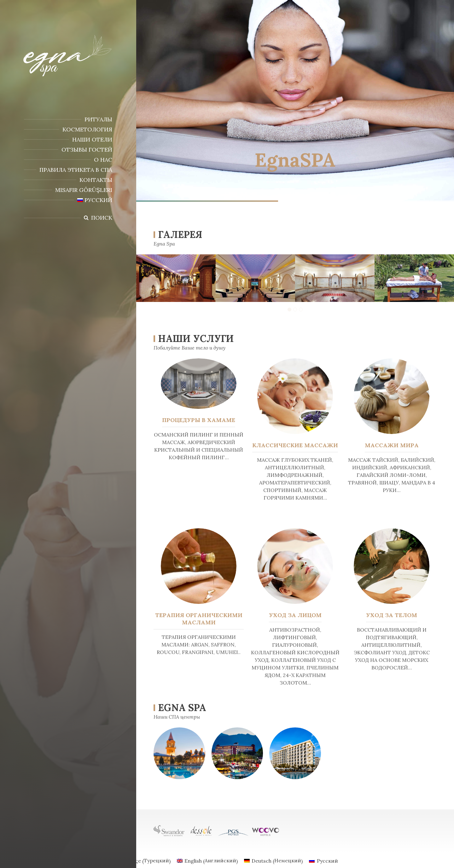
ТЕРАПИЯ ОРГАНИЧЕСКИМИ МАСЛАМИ (198, 619)
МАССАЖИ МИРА (392, 445)
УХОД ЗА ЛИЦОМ (295, 615)
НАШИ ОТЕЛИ (92, 139)
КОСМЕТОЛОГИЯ (87, 129)
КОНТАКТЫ (96, 180)
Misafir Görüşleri (84, 190)
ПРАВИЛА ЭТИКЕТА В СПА (76, 170)
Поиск (102, 218)
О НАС (103, 160)
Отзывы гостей (87, 150)
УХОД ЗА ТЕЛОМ (392, 615)
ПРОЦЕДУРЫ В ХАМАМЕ (199, 420)
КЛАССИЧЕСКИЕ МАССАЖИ (295, 445)
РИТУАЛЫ (98, 119)
